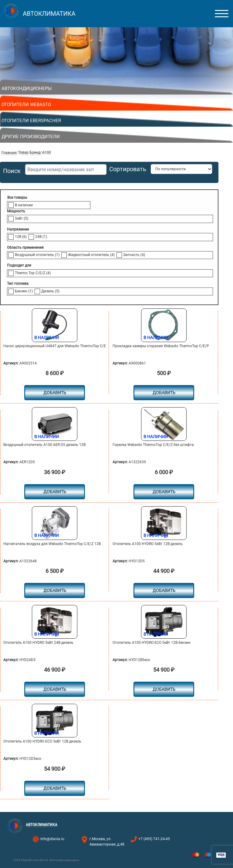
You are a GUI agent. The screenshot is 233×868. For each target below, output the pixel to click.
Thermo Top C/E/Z (33, 273)
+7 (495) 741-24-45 (154, 839)
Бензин (24, 291)
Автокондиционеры (27, 88)
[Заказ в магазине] (181, 169)
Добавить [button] (55, 393)
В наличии (24, 205)
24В (41, 237)
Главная (9, 153)
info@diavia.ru (52, 839)
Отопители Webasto (26, 105)
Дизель (50, 291)
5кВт (22, 218)
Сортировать (128, 169)
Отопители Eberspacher (31, 121)
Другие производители (31, 137)
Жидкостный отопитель (91, 255)
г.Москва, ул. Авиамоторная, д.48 (107, 842)
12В (21, 237)
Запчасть (134, 255)
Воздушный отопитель (37, 255)
